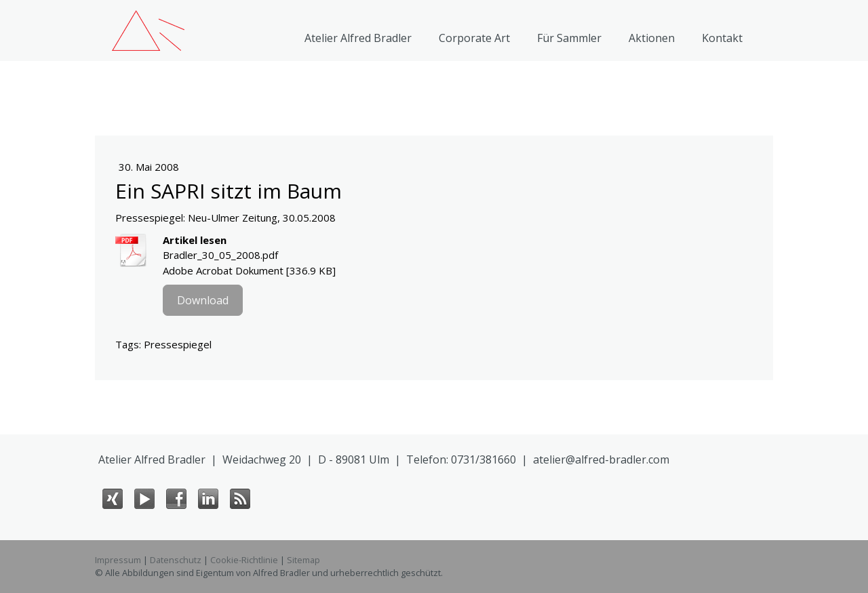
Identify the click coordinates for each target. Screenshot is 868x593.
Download (203, 300)
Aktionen (652, 38)
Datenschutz (176, 560)
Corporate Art (474, 38)
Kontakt (722, 38)
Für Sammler (569, 38)
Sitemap (303, 560)
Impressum (118, 560)
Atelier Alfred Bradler (358, 38)
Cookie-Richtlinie (244, 560)
